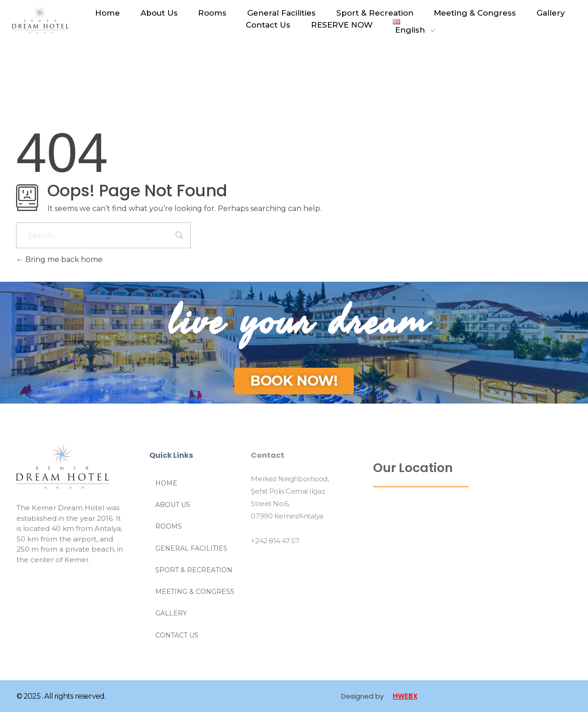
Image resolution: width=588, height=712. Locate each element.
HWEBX (405, 696)
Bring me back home (59, 259)
